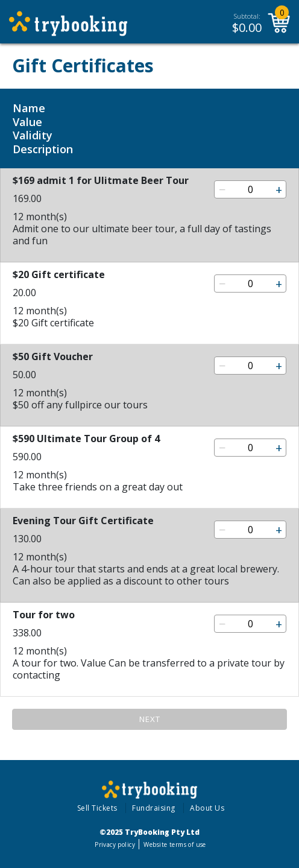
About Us (207, 808)
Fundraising (154, 808)
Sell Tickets (97, 808)
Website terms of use (175, 844)
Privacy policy (115, 844)
